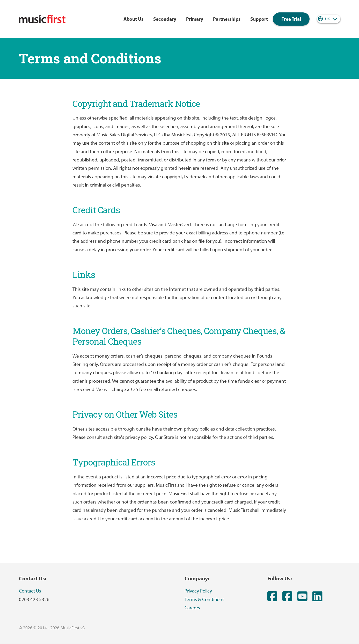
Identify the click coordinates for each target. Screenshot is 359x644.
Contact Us (30, 591)
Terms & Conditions (204, 599)
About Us (133, 19)
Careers (192, 608)
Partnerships (227, 19)
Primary (195, 19)
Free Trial (291, 19)
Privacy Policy (198, 591)
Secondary (165, 19)
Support (259, 19)
